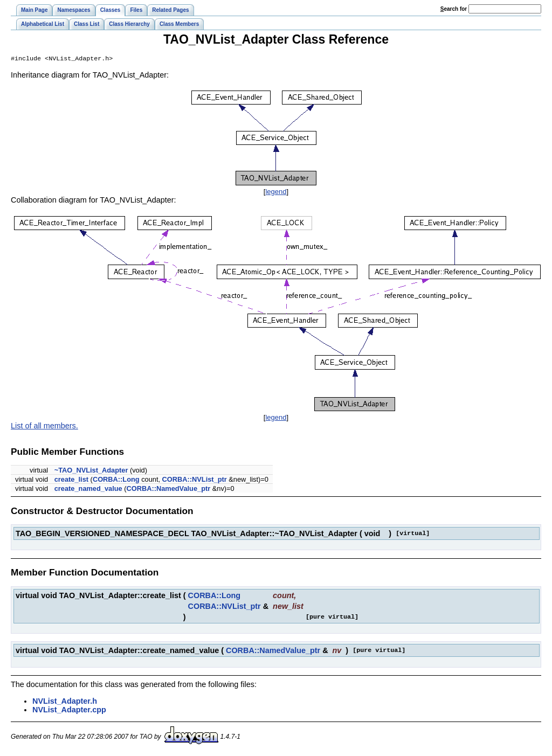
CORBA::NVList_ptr (195, 480)
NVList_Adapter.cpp (69, 711)
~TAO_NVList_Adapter (91, 471)
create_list (71, 480)
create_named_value (88, 490)
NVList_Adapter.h (65, 702)
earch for (454, 9)
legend (276, 193)
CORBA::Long (116, 480)
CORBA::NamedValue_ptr (168, 490)
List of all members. (44, 427)
